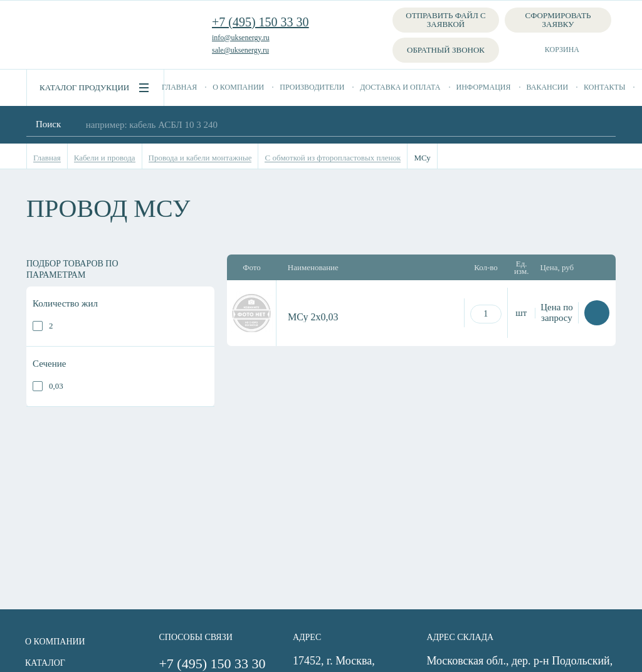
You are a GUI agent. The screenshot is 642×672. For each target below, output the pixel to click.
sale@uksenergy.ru (240, 50)
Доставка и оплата (400, 87)
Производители (312, 87)
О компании (238, 87)
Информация (484, 87)
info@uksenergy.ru (241, 38)
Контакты (604, 87)
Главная (179, 87)
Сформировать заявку (558, 20)
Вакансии (548, 87)
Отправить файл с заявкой (445, 20)
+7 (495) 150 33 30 (260, 22)
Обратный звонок (446, 50)
